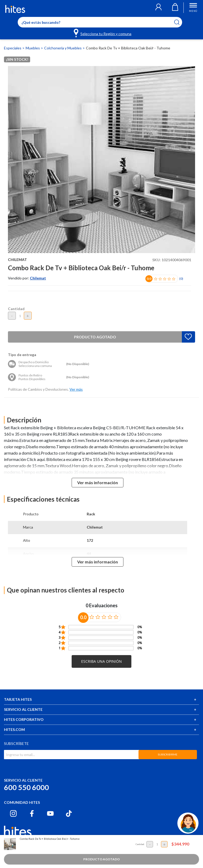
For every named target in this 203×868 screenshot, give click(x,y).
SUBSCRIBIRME (168, 754)
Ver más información (98, 482)
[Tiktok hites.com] (69, 813)
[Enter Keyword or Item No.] (100, 22)
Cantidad (16, 309)
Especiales (13, 48)
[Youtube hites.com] (50, 813)
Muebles (33, 48)
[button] (158, 8)
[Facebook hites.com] (32, 813)
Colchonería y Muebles (63, 48)
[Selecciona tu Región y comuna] (103, 33)
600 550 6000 (26, 787)
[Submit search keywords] (180, 22)
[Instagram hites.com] (13, 813)
